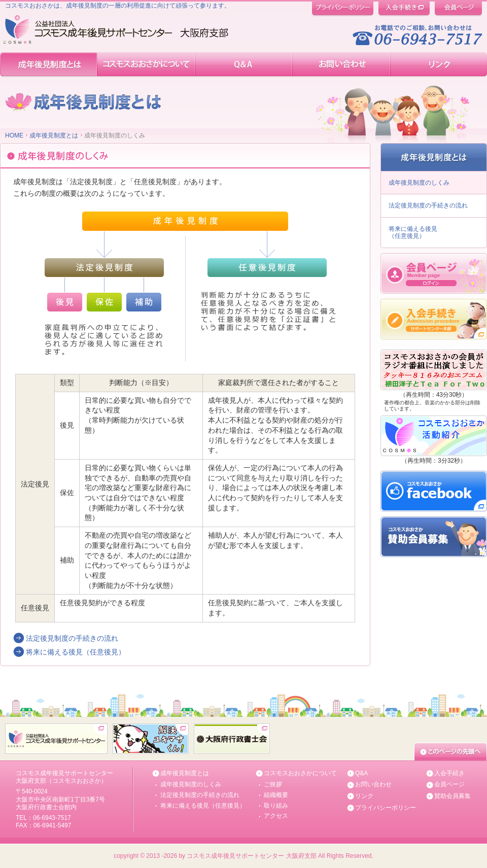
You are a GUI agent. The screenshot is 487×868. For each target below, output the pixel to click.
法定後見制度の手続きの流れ (72, 638)
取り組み (276, 806)
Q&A (361, 773)
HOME (14, 135)
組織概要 (276, 795)
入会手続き (449, 773)
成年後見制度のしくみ (419, 183)
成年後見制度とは (54, 135)
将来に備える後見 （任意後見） (413, 232)
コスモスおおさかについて (300, 773)
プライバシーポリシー (386, 808)
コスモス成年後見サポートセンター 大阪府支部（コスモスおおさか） (64, 777)
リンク (364, 796)
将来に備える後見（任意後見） (76, 652)
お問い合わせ (373, 784)
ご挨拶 (273, 784)
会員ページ (449, 784)
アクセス (276, 816)
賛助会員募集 (453, 796)
